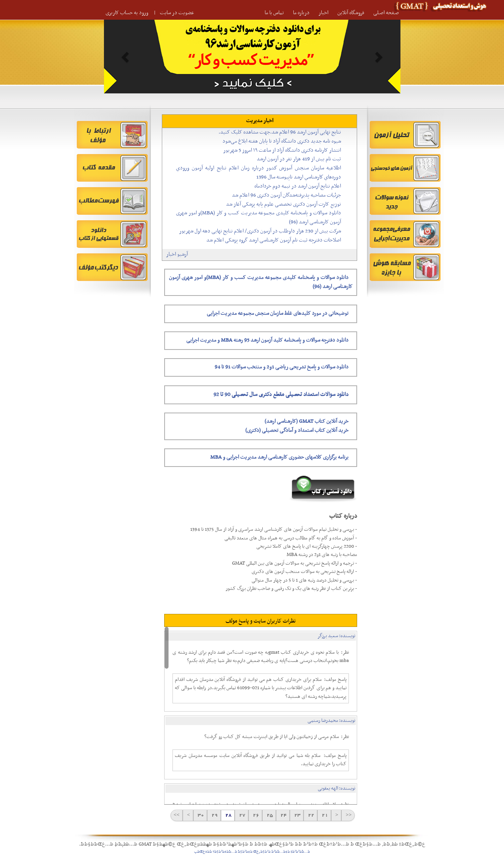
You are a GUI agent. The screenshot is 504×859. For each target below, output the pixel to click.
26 (255, 815)
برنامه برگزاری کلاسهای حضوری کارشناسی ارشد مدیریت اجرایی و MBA (279, 457)
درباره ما (301, 13)
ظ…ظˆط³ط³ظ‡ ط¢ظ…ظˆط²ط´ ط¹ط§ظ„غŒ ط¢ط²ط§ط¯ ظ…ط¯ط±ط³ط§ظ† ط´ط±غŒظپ (252, 852)
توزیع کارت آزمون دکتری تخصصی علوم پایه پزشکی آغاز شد (283, 204)
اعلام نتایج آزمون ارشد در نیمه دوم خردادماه (298, 186)
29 (214, 815)
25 (269, 815)
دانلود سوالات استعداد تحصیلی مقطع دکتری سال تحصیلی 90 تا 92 (281, 395)
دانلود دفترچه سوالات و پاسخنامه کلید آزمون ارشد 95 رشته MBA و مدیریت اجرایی (267, 340)
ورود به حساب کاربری (127, 13)
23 (297, 815)
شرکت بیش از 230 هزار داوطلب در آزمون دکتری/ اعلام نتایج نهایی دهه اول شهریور (260, 231)
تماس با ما (274, 13)
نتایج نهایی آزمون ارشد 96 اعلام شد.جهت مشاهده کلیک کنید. (280, 132)
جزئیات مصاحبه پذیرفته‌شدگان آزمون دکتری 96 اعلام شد (286, 195)
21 (324, 815)
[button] (126, 57)
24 (283, 815)
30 (200, 815)
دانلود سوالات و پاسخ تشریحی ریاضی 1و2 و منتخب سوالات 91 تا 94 (282, 367)
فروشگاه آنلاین (351, 13)
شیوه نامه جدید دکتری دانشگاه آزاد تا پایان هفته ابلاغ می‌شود (282, 141)
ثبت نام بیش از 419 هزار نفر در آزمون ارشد (299, 159)
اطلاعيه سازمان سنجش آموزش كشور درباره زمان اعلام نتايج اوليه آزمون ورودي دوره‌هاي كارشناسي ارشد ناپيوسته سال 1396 (258, 173)
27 (242, 815)
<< (348, 815)
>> (177, 815)
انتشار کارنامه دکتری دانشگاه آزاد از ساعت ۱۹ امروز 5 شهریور (282, 150)
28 (228, 815)
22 (310, 815)
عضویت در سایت (177, 13)
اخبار (323, 13)
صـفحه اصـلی (386, 13)
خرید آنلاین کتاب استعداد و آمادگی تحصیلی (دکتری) (297, 430)
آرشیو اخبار (177, 254)
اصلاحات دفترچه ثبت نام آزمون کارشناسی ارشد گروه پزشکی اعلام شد (274, 240)
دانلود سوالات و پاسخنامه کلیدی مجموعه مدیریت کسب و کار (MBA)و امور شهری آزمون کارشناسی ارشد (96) (258, 218)
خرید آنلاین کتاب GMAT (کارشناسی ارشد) (307, 421)
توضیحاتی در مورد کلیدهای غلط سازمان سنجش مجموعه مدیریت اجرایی (278, 313)
